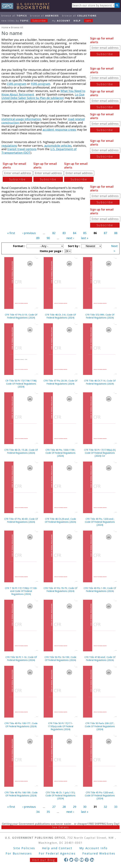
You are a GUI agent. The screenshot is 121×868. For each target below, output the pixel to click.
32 (105, 807)
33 (116, 807)
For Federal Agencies (57, 853)
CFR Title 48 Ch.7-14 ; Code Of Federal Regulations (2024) (100, 382)
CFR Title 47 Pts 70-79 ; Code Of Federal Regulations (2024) (60, 590)
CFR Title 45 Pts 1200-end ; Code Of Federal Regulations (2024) (100, 795)
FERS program (41, 84)
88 (116, 233)
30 (85, 807)
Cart (88, 21)
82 (54, 233)
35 (48, 812)
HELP (77, 21)
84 (75, 233)
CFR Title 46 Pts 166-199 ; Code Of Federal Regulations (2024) (21, 794)
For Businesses (19, 853)
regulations (9, 146)
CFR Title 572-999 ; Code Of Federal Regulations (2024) (100, 316)
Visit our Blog (44, 860)
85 (85, 233)
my (61, 21)
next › (70, 238)
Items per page (51, 251)
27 (54, 807)
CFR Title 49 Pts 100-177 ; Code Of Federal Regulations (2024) (21, 725)
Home (5, 27)
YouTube (82, 860)
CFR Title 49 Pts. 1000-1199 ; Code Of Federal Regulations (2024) (60, 453)
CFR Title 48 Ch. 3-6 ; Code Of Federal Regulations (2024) (60, 316)
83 (64, 233)
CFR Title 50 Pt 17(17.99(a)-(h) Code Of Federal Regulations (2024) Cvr (100, 453)
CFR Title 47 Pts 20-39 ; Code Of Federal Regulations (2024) (60, 382)
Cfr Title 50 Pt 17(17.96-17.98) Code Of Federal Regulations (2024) (21, 384)
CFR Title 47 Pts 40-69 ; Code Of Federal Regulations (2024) (21, 520)
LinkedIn (92, 860)
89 (38, 238)
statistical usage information (21, 119)
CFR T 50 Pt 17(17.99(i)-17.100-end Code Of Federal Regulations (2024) (21, 591)
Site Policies (24, 848)
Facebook (66, 860)
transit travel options (22, 149)
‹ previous (29, 233)
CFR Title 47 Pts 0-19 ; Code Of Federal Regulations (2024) (21, 316)
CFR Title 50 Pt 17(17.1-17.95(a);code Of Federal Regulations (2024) (60, 726)
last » (85, 238)
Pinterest (87, 860)
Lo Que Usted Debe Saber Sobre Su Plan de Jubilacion (43, 96)
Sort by (73, 246)
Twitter (71, 860)
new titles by (26, 21)
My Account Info (94, 848)
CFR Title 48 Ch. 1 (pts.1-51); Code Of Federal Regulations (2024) (60, 795)
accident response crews (59, 130)
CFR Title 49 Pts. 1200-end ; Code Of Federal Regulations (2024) (100, 522)
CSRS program (17, 84)
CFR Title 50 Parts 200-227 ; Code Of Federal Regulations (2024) (100, 726)
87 (105, 233)
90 (48, 238)
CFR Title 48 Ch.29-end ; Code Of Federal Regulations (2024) (60, 520)
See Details (60, 827)
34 (38, 812)
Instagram (76, 860)
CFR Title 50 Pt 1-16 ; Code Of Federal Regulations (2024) (21, 659)
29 (75, 807)
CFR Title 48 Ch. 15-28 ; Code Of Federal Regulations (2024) (21, 451)
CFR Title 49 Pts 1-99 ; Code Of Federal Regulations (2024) (100, 590)
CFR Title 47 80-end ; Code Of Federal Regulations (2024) (100, 659)
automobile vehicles (58, 146)
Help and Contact (57, 848)
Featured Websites (99, 853)
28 (64, 807)
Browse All (14, 16)
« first (11, 233)
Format (19, 246)
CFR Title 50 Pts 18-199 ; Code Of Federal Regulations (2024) (60, 659)
